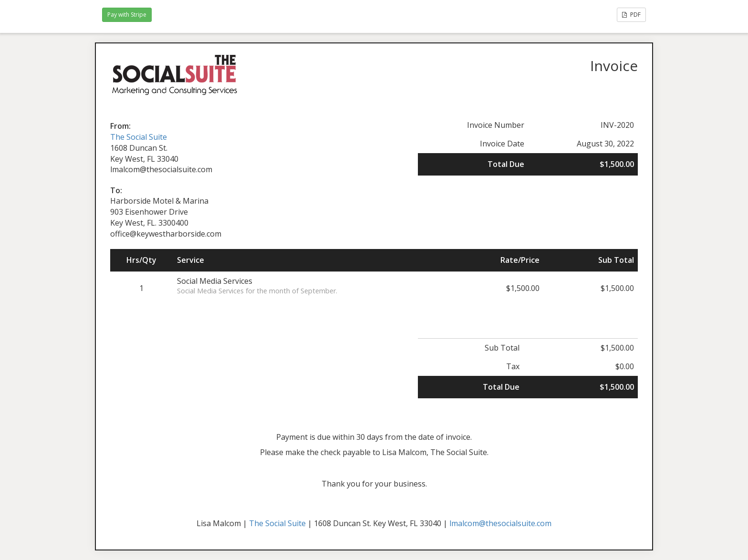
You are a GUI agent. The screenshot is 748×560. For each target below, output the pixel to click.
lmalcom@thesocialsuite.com (500, 523)
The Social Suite (139, 137)
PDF (631, 15)
